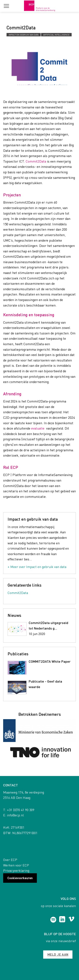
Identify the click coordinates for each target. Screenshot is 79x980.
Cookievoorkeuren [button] (20, 878)
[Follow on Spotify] (53, 920)
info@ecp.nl (15, 815)
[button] (6, 6)
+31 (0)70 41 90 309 (21, 810)
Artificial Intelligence (56, 35)
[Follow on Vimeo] (71, 920)
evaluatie (38, 428)
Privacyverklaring (16, 870)
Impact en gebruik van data (24, 35)
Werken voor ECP (16, 865)
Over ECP (10, 860)
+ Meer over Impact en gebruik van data (37, 567)
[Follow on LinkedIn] (62, 920)
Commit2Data (36, 161)
